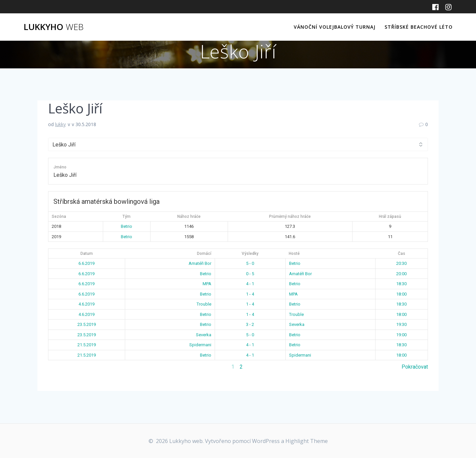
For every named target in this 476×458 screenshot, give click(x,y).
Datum (87, 254)
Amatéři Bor (200, 263)
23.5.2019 (87, 324)
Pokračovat (415, 367)
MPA (207, 284)
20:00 (401, 274)
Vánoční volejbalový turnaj (335, 27)
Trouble (204, 304)
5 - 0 (250, 263)
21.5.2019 (87, 345)
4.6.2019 (86, 304)
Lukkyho (54, 27)
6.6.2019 (86, 263)
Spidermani (200, 345)
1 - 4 (250, 294)
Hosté (294, 254)
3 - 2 (250, 324)
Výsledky (250, 254)
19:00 (401, 335)
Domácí (204, 254)
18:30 (401, 284)
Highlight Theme (307, 441)
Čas (402, 254)
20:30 (401, 263)
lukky (60, 124)
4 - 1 (250, 284)
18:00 (401, 294)
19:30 (401, 324)
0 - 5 (250, 274)
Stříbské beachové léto (419, 27)
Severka (297, 324)
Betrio (127, 226)
